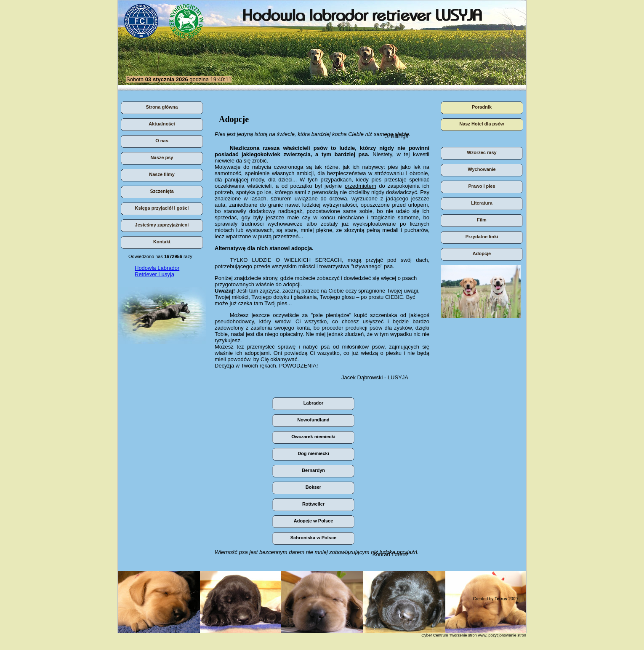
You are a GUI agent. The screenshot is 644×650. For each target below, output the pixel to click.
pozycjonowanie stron (507, 635)
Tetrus (501, 599)
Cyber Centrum (435, 635)
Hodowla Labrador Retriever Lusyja (157, 271)
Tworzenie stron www (468, 635)
